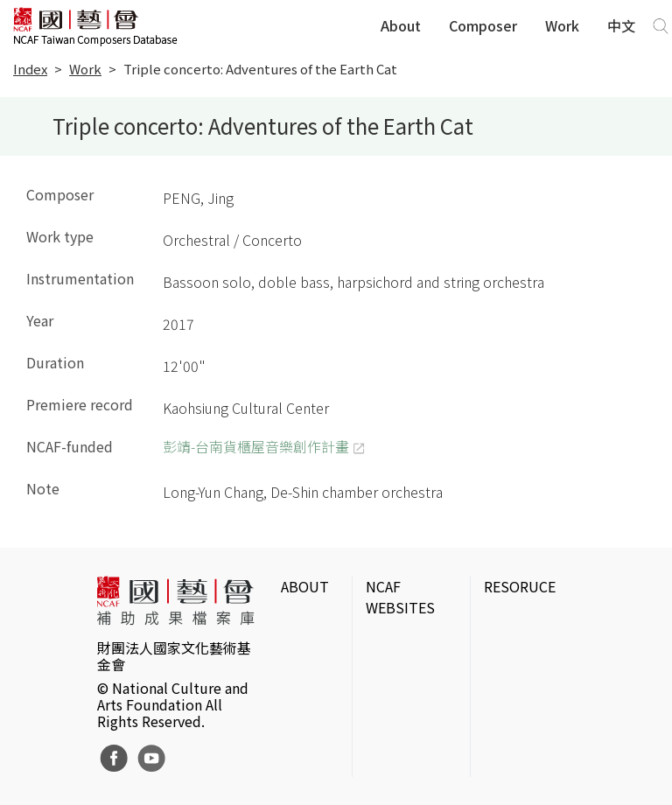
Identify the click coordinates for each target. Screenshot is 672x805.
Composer (483, 25)
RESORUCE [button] (520, 586)
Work (562, 25)
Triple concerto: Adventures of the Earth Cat (260, 69)
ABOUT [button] (305, 586)
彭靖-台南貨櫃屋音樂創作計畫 (256, 446)
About (401, 25)
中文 (621, 25)
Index (30, 69)
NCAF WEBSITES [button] (400, 597)
